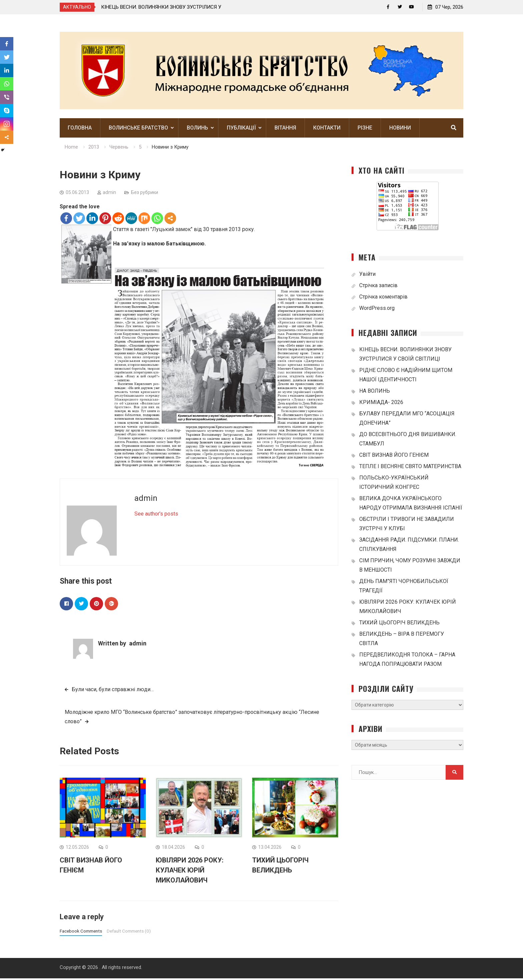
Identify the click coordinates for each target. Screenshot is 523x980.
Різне (365, 129)
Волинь (197, 129)
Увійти (367, 275)
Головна (80, 129)
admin (109, 194)
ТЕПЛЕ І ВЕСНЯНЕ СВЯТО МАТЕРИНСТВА (410, 468)
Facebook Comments (81, 933)
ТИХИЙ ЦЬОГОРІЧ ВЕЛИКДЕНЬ (399, 624)
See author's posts (156, 515)
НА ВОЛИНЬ (375, 392)
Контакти (327, 129)
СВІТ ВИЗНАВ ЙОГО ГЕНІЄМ (394, 456)
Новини (400, 129)
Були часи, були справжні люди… (113, 691)
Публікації (241, 129)
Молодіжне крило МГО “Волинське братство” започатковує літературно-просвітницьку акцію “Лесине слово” (192, 718)
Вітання (285, 129)
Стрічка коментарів (383, 298)
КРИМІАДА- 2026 (381, 404)
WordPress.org (377, 309)
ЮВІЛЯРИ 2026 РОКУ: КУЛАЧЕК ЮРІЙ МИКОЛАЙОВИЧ (190, 872)
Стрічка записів (378, 287)
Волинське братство (138, 129)
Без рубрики (145, 194)
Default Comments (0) (129, 933)
